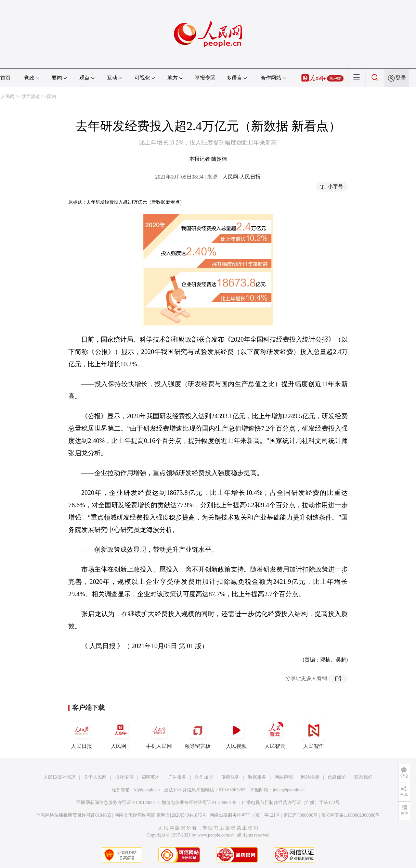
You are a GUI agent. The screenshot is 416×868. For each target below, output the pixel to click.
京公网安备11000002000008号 (351, 815)
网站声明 (284, 777)
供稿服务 (230, 777)
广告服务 (177, 777)
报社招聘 (124, 777)
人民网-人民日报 (242, 177)
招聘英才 (150, 777)
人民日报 (82, 734)
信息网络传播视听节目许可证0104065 (74, 815)
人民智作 (314, 734)
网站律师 (310, 777)
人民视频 (236, 734)
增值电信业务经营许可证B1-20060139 (199, 803)
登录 (401, 78)
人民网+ (120, 734)
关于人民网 (95, 777)
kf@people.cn (147, 790)
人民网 (8, 97)
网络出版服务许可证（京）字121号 (245, 815)
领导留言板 (198, 734)
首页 (6, 78)
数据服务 (257, 777)
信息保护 (337, 777)
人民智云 (275, 734)
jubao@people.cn (289, 790)
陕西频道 (31, 97)
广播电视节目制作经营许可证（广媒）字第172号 (291, 803)
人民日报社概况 (59, 777)
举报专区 (205, 78)
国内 (52, 97)
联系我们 (363, 777)
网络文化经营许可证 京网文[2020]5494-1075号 (161, 815)
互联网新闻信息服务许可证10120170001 (116, 803)
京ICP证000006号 (301, 815)
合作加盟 (204, 777)
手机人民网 (159, 734)
